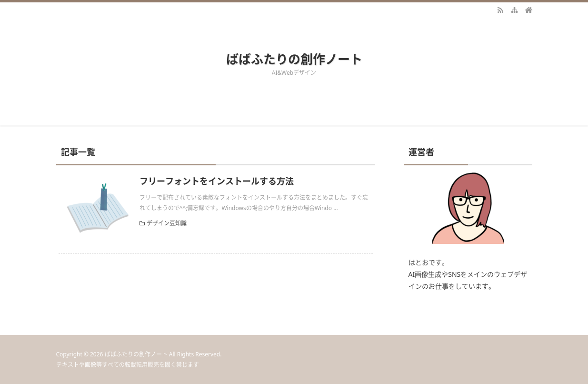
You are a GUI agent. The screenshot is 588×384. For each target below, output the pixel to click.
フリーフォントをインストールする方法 (217, 181)
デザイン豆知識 (167, 223)
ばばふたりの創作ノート (294, 59)
